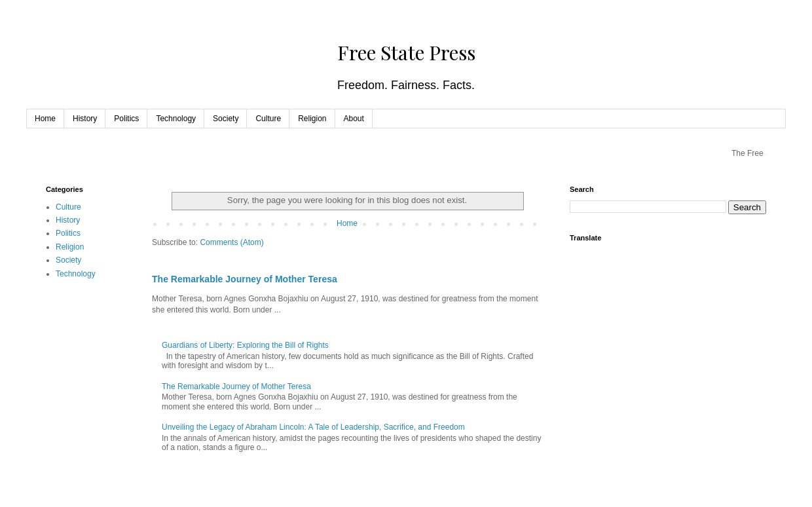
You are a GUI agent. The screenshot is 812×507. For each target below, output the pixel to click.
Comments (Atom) (231, 242)
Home (45, 119)
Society (226, 119)
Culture (268, 119)
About (354, 119)
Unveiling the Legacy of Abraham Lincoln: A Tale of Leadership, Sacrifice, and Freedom (313, 427)
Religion (312, 119)
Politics (126, 119)
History (85, 119)
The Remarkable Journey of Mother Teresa (245, 279)
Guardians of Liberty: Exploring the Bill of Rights (245, 345)
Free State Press (406, 52)
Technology (176, 119)
